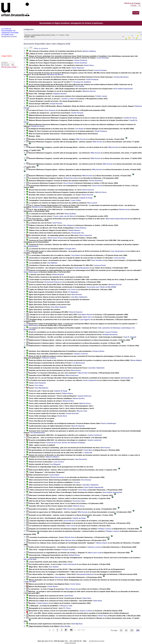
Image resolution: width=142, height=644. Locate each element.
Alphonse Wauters (52, 457)
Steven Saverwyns (96, 181)
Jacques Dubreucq (84, 396)
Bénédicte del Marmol (55, 74)
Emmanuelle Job (78, 233)
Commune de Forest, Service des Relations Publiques (66, 443)
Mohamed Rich (68, 401)
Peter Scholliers (97, 260)
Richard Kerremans (71, 178)
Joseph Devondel (56, 104)
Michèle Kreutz (38, 207)
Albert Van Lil (88, 317)
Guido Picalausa (93, 79)
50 (126, 630)
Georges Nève (71, 249)
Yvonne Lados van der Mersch (64, 216)
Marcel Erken (83, 373)
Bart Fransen (106, 448)
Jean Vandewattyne (118, 251)
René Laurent (92, 203)
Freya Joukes (79, 86)
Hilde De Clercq (101, 192)
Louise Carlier (76, 200)
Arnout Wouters (69, 521)
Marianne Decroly (89, 91)
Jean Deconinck (81, 459)
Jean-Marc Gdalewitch (79, 297)
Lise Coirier (72, 289)
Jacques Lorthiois (68, 99)
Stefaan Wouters (74, 230)
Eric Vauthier (54, 567)
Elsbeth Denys (74, 555)
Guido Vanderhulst (90, 380)
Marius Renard (71, 589)
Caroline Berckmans (121, 77)
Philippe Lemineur (105, 529)
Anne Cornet (71, 526)
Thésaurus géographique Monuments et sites (40, 35)
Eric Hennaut (86, 480)
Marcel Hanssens (72, 375)
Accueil (136, 13)
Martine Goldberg (89, 51)
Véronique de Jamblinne (82, 82)
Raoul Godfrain (70, 214)
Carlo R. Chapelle (130, 337)
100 (132, 630)
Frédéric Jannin (101, 96)
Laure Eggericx (85, 319)
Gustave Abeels (99, 351)
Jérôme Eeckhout (81, 60)
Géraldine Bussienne (110, 335)
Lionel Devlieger (103, 58)
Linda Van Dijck (120, 258)
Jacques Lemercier (81, 354)
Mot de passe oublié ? (10, 67)
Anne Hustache (50, 110)
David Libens (89, 65)
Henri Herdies (65, 626)
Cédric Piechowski (70, 564)
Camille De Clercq (130, 118)
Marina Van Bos (79, 398)
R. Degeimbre (74, 292)
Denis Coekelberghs (109, 423)
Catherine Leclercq (49, 358)
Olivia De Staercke (76, 312)
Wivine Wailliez (136, 360)
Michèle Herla (70, 537)
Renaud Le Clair (67, 606)
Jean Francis (57, 223)
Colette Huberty (42, 603)
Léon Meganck (55, 464)
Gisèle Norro (62, 416)
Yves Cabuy (39, 385)
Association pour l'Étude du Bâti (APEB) (101, 287)
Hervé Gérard (68, 183)
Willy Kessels (81, 139)
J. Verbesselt (87, 453)
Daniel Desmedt (58, 274)
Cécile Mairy (88, 450)
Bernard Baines (61, 577)
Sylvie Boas (69, 596)
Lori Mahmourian (79, 363)
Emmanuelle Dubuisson (54, 282)
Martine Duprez (102, 543)
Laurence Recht (100, 265)
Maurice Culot (82, 411)
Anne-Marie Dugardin (59, 307)
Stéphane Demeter (60, 94)
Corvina (77, 482)
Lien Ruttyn (80, 129)
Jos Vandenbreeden (31, 246)
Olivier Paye (103, 616)
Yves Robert (76, 255)
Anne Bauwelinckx (41, 388)
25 (121, 630)
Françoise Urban (79, 501)
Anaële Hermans (77, 113)
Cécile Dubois (54, 475)
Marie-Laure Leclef (95, 553)
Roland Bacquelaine (82, 268)
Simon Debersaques (31, 272)
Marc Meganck (69, 225)
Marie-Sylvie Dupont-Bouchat (117, 219)
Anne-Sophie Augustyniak (123, 89)
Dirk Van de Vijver (30, 559)
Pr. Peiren (67, 608)
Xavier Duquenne (78, 68)
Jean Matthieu (52, 263)
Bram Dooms (76, 370)
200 (138, 630)
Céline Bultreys (81, 228)
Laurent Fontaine (100, 70)
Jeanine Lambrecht (95, 435)
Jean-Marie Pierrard (85, 314)
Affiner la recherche (41, 48)
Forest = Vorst (64, 35)
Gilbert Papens (68, 393)
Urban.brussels (70, 643)
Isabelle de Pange (86, 198)
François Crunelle (68, 550)
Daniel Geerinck (88, 190)
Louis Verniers (59, 462)
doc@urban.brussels (97, 641)
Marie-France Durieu (56, 238)
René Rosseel (77, 294)
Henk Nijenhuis (77, 624)
